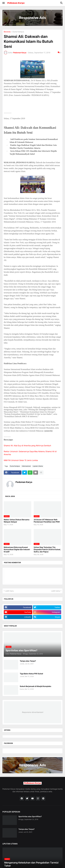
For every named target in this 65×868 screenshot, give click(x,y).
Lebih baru (9, 591)
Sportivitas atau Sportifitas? (30, 816)
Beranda (7, 32)
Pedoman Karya (24, 482)
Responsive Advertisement (32, 712)
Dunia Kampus (18, 32)
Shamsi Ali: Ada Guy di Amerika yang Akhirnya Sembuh (27, 446)
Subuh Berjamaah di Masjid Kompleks (35, 686)
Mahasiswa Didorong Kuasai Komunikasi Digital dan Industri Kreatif (17, 549)
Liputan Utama (38, 466)
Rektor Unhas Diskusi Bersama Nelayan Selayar (17, 521)
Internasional (26, 466)
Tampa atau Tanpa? (28, 661)
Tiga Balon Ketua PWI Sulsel (31, 674)
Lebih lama (56, 591)
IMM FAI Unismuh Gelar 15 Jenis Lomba (21, 460)
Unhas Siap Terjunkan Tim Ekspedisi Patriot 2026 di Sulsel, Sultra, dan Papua (47, 549)
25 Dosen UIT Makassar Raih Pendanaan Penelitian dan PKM (47, 521)
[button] (3, 3)
